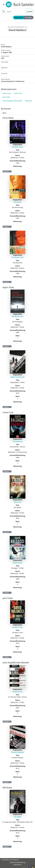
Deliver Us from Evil (17, 377)
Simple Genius (17, 692)
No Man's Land (17, 627)
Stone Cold (17, 502)
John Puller (6, 97)
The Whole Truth (18, 316)
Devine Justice (17, 563)
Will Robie (29, 101)
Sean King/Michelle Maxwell (12, 101)
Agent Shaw (7, 93)
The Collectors (17, 441)
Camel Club (18, 93)
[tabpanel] (17, 483)
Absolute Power (18, 147)
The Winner (17, 202)
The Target (18, 817)
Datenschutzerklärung (17, 862)
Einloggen (29, 18)
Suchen (30, 12)
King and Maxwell (17, 752)
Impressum (18, 865)
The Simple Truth (17, 257)
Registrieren (19, 18)
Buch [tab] (4, 113)
